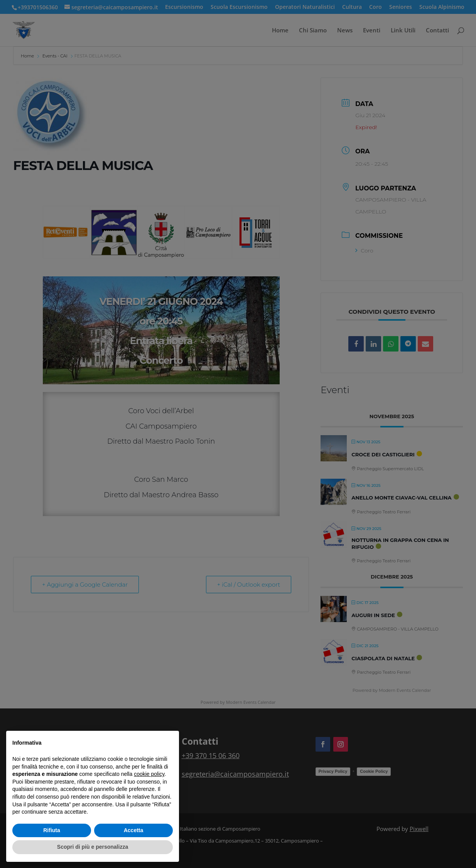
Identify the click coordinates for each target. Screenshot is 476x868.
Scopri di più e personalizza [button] (93, 847)
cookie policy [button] (149, 774)
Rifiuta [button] (52, 830)
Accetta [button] (134, 830)
